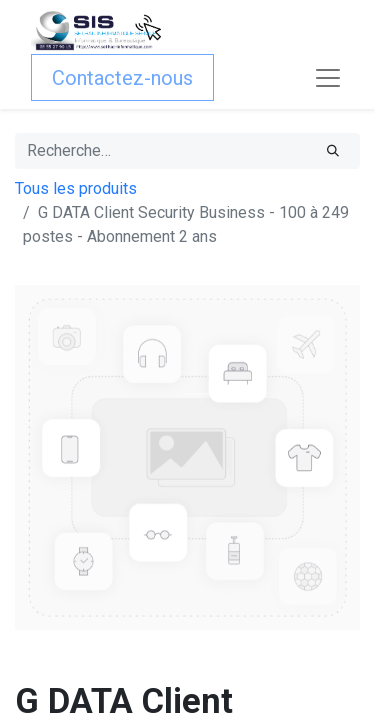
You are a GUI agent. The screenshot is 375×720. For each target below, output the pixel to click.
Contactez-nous (122, 78)
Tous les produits (76, 188)
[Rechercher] (333, 151)
